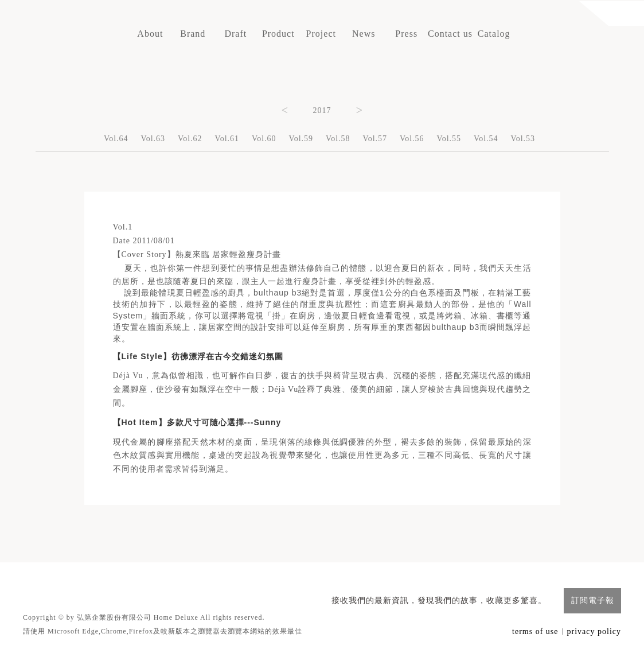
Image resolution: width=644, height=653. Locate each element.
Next (360, 109)
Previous (285, 109)
